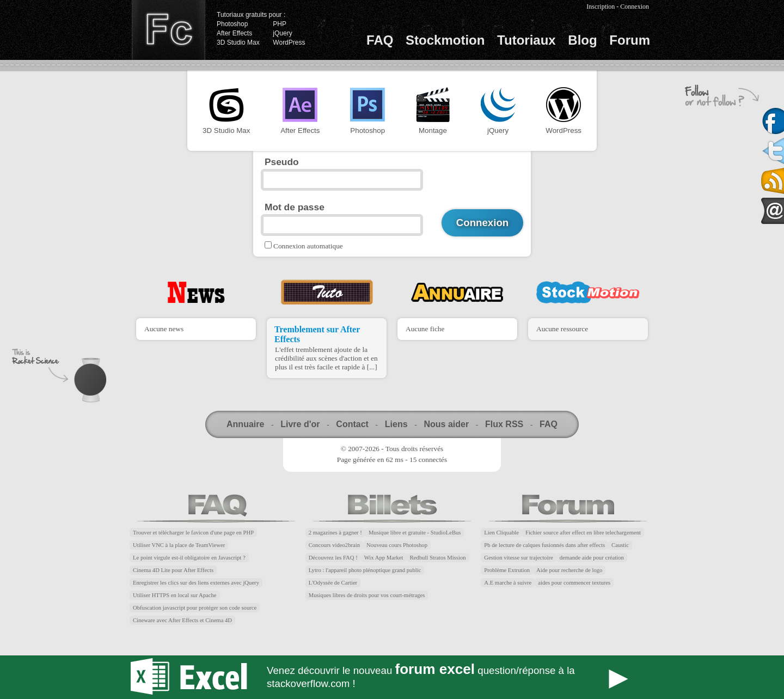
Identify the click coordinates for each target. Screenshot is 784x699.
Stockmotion (445, 40)
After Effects (234, 33)
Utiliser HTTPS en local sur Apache (175, 595)
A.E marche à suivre (508, 583)
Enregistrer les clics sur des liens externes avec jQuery (196, 583)
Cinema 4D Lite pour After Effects (173, 570)
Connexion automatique (308, 246)
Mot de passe (295, 207)
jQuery (282, 33)
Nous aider (446, 424)
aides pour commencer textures (574, 583)
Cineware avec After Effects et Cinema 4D (182, 620)
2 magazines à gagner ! (335, 533)
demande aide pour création (592, 558)
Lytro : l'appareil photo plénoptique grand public (365, 570)
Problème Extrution (507, 570)
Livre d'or (300, 424)
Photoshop (232, 24)
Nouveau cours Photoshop (397, 545)
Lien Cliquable (501, 533)
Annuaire (245, 424)
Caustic (620, 545)
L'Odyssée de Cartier (333, 583)
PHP (280, 24)
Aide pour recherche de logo (569, 570)
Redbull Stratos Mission (438, 558)
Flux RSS (504, 424)
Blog (582, 40)
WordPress (289, 42)
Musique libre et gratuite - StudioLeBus (415, 533)
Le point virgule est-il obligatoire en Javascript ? (189, 558)
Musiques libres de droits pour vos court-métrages (367, 595)
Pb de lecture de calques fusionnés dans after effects (544, 545)
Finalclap (168, 30)
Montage (433, 111)
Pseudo (282, 162)
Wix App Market (384, 558)
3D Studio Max (238, 42)
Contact (352, 424)
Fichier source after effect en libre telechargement (583, 533)
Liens (396, 424)
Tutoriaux (526, 40)
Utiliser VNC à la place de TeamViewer (179, 545)
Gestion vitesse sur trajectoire (518, 558)
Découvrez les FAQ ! (333, 558)
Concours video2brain (334, 545)
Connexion (635, 7)
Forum (630, 40)
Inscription (601, 7)
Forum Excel (392, 677)
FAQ (380, 40)
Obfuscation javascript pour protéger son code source (195, 608)
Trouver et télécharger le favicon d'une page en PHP (193, 533)
